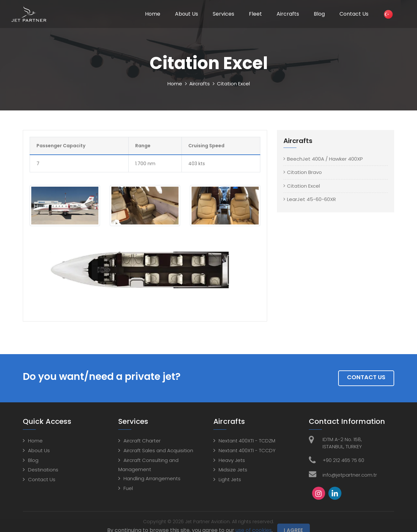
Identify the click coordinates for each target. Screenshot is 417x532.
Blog (319, 14)
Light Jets (230, 479)
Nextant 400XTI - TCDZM (247, 441)
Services (223, 14)
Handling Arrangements (152, 478)
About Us (187, 14)
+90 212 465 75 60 (343, 460)
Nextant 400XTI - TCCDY (247, 450)
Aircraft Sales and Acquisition (158, 450)
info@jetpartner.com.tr (350, 475)
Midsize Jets (233, 470)
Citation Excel (303, 186)
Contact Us (354, 14)
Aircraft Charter (142, 441)
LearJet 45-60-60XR (311, 199)
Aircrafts (288, 14)
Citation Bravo (304, 172)
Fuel (128, 488)
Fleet (255, 14)
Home (153, 14)
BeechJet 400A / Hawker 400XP (325, 159)
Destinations (43, 470)
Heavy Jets (232, 460)
